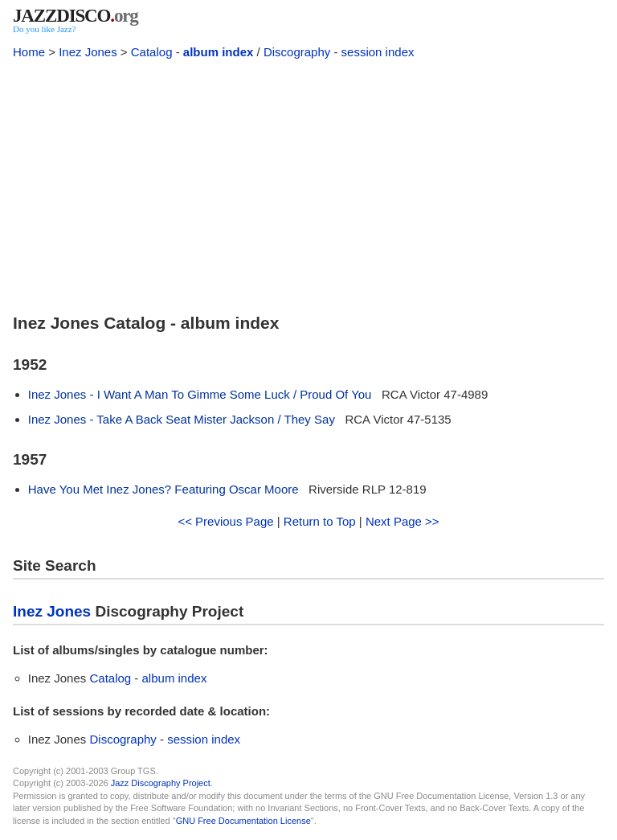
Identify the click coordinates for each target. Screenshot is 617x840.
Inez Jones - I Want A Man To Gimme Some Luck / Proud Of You (200, 394)
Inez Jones (88, 52)
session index (378, 52)
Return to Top (320, 521)
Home (29, 52)
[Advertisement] (308, 183)
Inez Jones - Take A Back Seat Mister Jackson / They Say (182, 419)
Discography (297, 52)
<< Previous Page (225, 521)
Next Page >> (402, 521)
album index (219, 52)
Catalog (152, 52)
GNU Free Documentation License (243, 821)
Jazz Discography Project (161, 783)
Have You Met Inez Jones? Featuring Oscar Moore (163, 489)
